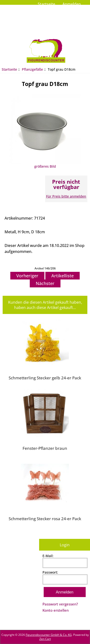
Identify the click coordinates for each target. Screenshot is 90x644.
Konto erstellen (56, 610)
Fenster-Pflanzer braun (45, 448)
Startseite (46, 4)
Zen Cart (45, 639)
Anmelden (72, 4)
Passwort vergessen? (60, 604)
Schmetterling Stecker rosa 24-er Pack (45, 519)
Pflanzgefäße (32, 69)
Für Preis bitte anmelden (66, 196)
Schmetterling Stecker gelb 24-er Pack (45, 378)
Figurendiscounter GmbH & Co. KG (49, 635)
